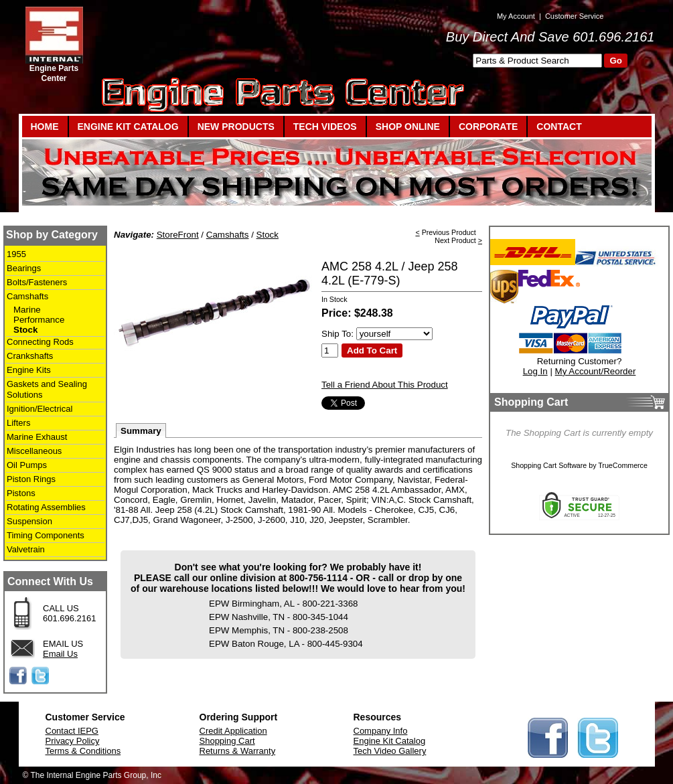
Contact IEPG (72, 731)
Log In (535, 371)
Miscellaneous (34, 451)
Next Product (455, 240)
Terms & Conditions (83, 751)
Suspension (29, 521)
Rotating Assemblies (46, 507)
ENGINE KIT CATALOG (128, 127)
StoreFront (178, 235)
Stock (25, 330)
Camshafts (27, 296)
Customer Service (574, 16)
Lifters (18, 423)
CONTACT (559, 127)
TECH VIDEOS (325, 127)
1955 (16, 254)
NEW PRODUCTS (236, 127)
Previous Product (449, 232)
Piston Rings (31, 479)
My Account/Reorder (596, 371)
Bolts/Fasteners (37, 282)
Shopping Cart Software (549, 465)
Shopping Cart (227, 741)
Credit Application (233, 731)
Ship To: (338, 334)
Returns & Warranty (238, 751)
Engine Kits (29, 370)
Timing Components (46, 535)
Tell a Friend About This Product (385, 385)
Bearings (24, 268)
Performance (39, 320)
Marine (27, 310)
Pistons (21, 493)
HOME (45, 127)
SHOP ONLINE (408, 127)
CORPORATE (488, 127)
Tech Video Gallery (390, 751)
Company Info (381, 731)
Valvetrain (26, 549)
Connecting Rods (40, 342)
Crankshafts (30, 356)
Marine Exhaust (37, 437)
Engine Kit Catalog (390, 741)
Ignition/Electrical (40, 409)
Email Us (60, 654)
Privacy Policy (73, 741)
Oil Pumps (27, 465)
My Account (516, 16)
